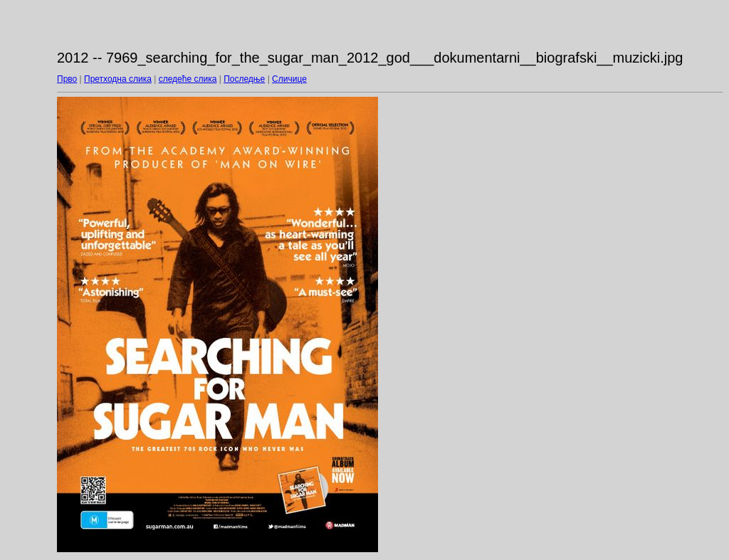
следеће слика (188, 79)
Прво (67, 79)
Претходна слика (118, 79)
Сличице (289, 79)
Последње (244, 79)
